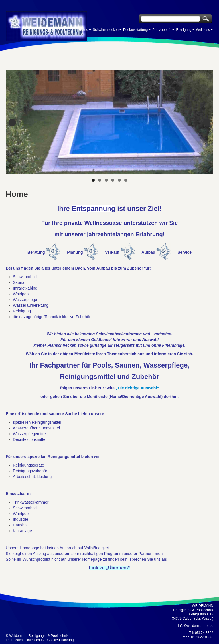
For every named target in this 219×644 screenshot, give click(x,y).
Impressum (14, 640)
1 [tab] (93, 180)
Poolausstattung (135, 30)
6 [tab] (126, 180)
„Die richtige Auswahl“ (137, 388)
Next (207, 122)
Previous (12, 122)
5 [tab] (119, 180)
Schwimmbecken (106, 30)
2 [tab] (100, 180)
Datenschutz (35, 640)
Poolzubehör (162, 30)
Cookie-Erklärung (61, 640)
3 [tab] (106, 180)
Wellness (203, 30)
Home (83, 30)
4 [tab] (113, 180)
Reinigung (184, 30)
